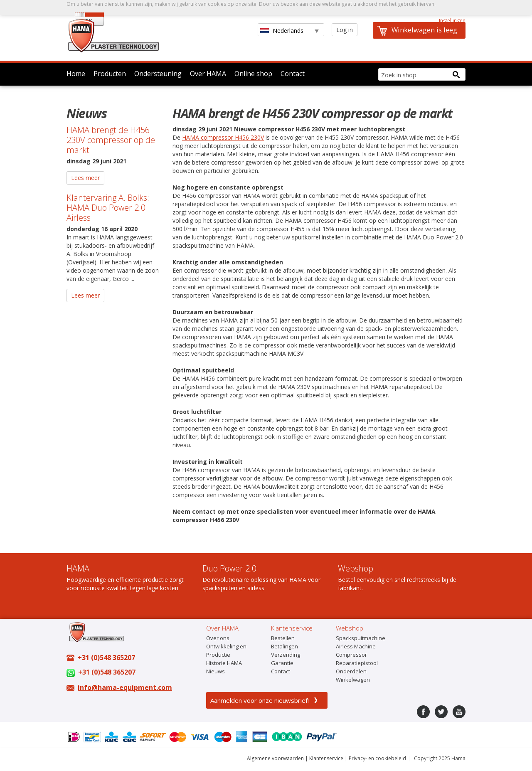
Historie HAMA (224, 663)
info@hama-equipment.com (125, 687)
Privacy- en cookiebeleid (377, 758)
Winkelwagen (353, 680)
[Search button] (456, 74)
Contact (293, 74)
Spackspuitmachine (361, 638)
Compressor (351, 655)
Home (76, 74)
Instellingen (452, 21)
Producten (110, 74)
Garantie (282, 663)
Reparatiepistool (357, 663)
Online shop (253, 74)
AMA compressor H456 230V (225, 137)
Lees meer (85, 178)
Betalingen (284, 646)
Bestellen (283, 638)
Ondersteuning (158, 74)
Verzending (286, 655)
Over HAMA (208, 74)
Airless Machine (356, 646)
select (314, 31)
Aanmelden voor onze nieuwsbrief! (260, 700)
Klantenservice (326, 758)
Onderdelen (351, 671)
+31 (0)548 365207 (106, 658)
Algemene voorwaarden (275, 758)
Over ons (218, 638)
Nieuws (216, 671)
